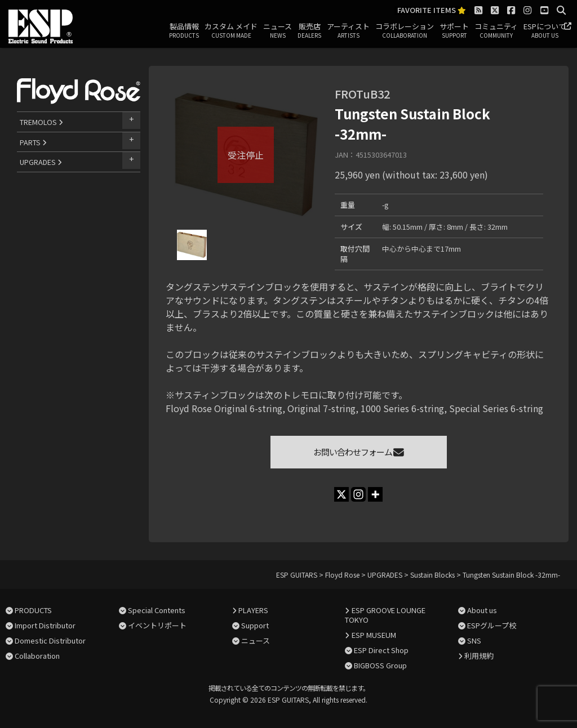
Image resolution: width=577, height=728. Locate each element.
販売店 (309, 31)
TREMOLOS (41, 122)
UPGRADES (41, 162)
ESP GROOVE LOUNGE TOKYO (385, 615)
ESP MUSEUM (374, 635)
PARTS (33, 142)
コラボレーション (405, 31)
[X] (341, 494)
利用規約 (479, 656)
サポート (454, 31)
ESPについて (545, 31)
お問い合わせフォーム (359, 452)
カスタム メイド (231, 31)
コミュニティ (496, 31)
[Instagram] (358, 494)
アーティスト (348, 31)
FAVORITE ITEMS (432, 10)
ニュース (278, 31)
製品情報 (184, 31)
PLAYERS (253, 610)
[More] (375, 494)
